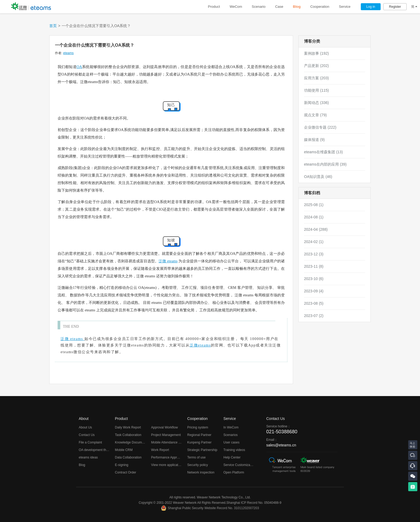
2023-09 (314, 291)
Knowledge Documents (131, 442)
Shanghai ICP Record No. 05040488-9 (254, 503)
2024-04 (316, 229)
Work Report (160, 450)
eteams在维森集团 (323, 152)
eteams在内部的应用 (325, 164)
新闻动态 (316, 103)
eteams (68, 53)
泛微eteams (200, 345)
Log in (371, 7)
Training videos (234, 450)
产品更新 (316, 66)
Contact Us (87, 435)
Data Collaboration (128, 457)
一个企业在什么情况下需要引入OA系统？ (95, 45)
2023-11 (314, 266)
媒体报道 (314, 140)
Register (395, 7)
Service (345, 7)
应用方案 (316, 78)
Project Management (166, 435)
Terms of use (196, 457)
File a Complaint (90, 442)
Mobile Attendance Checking (171, 442)
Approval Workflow (164, 427)
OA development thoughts (97, 450)
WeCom (236, 7)
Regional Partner (199, 435)
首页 (53, 26)
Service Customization (239, 465)
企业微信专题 (320, 127)
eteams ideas (88, 457)
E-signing (122, 465)
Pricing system (198, 427)
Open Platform (234, 472)
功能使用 (316, 90)
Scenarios (230, 435)
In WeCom (231, 427)
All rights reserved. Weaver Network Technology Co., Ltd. (210, 497)
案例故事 (316, 53)
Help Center (232, 457)
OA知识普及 (318, 177)
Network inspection (201, 472)
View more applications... (169, 465)
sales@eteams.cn (281, 445)
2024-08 (314, 217)
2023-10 (314, 279)
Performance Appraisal (167, 457)
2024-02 (314, 242)
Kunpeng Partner (199, 442)
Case (279, 7)
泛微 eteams (168, 261)
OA (79, 67)
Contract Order (125, 472)
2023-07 (314, 316)
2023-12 (314, 254)
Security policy (198, 465)
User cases (231, 442)
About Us (85, 427)
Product (214, 7)
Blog (297, 7)
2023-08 (314, 303)
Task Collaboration (128, 435)
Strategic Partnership (202, 450)
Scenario (259, 7)
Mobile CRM (124, 450)
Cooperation (320, 7)
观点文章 (315, 115)
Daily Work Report (128, 427)
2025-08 (314, 205)
